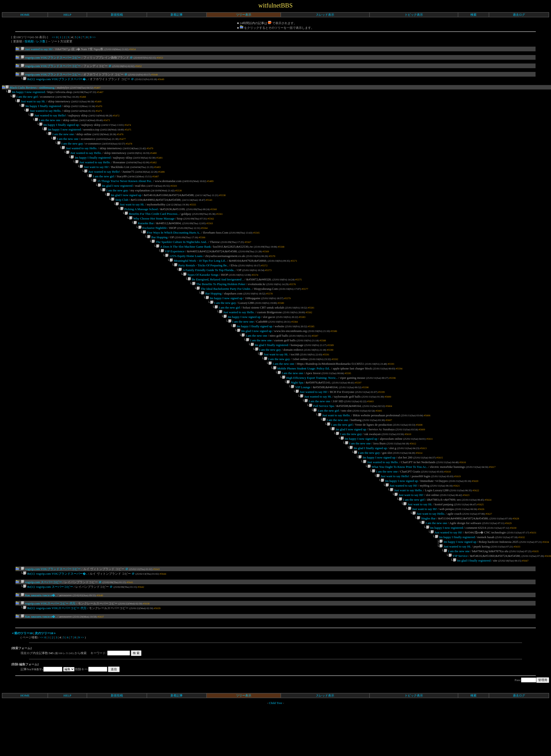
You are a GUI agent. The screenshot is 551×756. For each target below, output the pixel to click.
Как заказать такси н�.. (39, 644)
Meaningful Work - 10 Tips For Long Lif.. (198, 278)
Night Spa (295, 412)
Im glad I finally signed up (368, 485)
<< (54, 37)
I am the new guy (70, 150)
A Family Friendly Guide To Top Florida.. (207, 289)
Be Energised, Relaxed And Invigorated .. (216, 299)
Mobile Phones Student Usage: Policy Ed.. (301, 397)
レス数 (41, 41)
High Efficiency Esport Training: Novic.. (310, 407)
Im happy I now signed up (224, 320)
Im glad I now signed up (124, 206)
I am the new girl (25, 98)
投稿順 (29, 41)
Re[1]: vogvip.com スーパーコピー (48, 635)
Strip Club (120, 211)
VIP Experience (172, 268)
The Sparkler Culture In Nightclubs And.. (179, 258)
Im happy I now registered (26, 93)
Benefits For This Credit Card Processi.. (152, 227)
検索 (473, 15)
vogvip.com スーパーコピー (41, 630)
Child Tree (275, 752)
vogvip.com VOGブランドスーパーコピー (51, 58)
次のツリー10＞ (46, 682)
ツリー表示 (244, 15)
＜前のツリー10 (22, 682)
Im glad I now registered (115, 196)
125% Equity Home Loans (184, 273)
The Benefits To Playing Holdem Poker (219, 304)
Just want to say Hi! (94, 175)
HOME (25, 15)
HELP (67, 15)
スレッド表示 (325, 15)
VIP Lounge (301, 418)
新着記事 (177, 15)
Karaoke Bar (144, 237)
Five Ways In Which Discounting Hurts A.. (172, 248)
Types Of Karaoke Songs (201, 294)
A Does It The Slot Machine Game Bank (183, 263)
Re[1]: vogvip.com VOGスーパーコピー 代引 (55, 657)
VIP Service (458, 603)
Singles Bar (426, 562)
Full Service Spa (321, 438)
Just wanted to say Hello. (43, 114)
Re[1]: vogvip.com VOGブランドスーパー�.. (55, 80)
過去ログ (519, 15)
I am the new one (48, 124)
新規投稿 (117, 15)
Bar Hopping (157, 253)
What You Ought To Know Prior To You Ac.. (398, 505)
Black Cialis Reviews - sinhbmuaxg (30, 88)
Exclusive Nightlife (152, 242)
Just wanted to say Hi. (316, 428)
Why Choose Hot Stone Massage (152, 232)
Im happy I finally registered (41, 108)
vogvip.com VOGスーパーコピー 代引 (48, 652)
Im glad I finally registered (269, 371)
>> (94, 37)
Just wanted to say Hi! (37, 49)
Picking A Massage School (139, 222)
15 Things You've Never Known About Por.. (123, 191)
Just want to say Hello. (334, 449)
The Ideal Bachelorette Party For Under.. (224, 309)
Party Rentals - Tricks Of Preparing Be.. (201, 284)
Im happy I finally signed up (59, 129)
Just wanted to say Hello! (48, 119)
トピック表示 (414, 15)
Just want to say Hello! (393, 516)
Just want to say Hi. (31, 103)
